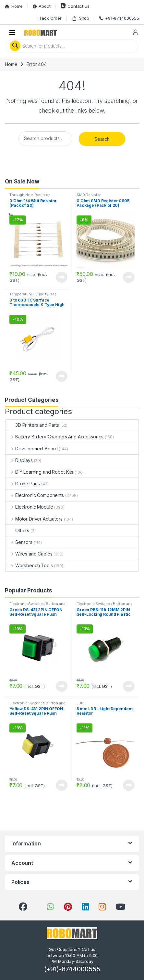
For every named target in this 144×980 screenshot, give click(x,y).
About (42, 6)
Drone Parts (23, 484)
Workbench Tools (29, 565)
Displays (19, 460)
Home (14, 6)
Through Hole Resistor (30, 195)
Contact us (75, 6)
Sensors (19, 542)
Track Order (50, 18)
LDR (80, 703)
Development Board (31, 449)
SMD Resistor (89, 195)
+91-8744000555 (119, 18)
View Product (62, 277)
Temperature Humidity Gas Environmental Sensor (33, 296)
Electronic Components (35, 495)
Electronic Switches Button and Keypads (37, 606)
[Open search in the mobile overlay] (72, 46)
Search (102, 139)
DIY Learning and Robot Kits (39, 472)
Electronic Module (29, 507)
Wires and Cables (29, 554)
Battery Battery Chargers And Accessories (54, 437)
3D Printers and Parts (32, 425)
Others (17, 530)
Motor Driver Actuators (34, 519)
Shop (80, 18)
